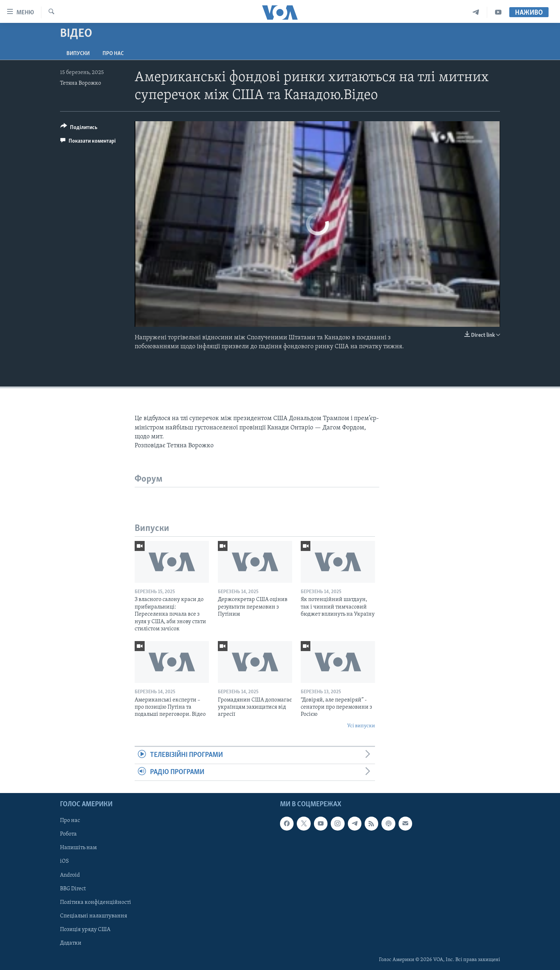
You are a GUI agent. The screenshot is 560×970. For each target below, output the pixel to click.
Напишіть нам (78, 848)
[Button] (79, 129)
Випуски (78, 54)
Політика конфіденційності (96, 902)
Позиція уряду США (85, 930)
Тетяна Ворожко (81, 83)
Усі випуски (361, 726)
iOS (64, 861)
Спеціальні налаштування (94, 916)
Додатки (71, 943)
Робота (68, 834)
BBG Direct (73, 888)
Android (70, 875)
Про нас (113, 54)
